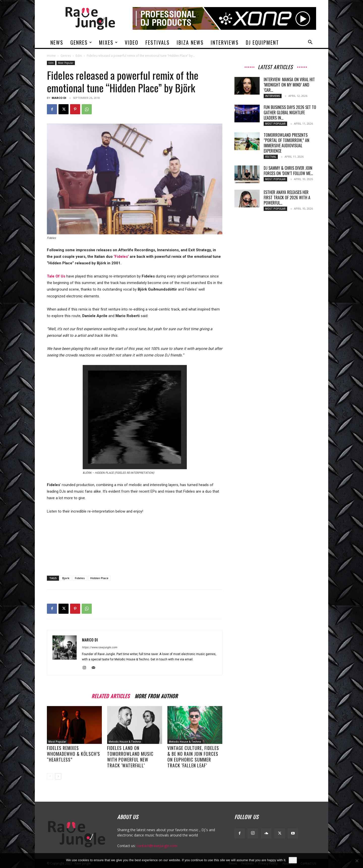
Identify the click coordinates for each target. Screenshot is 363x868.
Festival (271, 157)
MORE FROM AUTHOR (156, 695)
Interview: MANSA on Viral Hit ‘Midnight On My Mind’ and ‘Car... (289, 85)
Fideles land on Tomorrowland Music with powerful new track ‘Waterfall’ (130, 757)
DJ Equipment (262, 42)
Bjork (66, 578)
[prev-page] (50, 776)
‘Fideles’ (121, 257)
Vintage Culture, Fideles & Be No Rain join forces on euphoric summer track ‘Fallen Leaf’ (193, 757)
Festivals (158, 42)
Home (51, 56)
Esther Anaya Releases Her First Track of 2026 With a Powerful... (287, 198)
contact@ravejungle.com (157, 846)
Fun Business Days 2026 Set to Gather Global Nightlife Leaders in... (290, 113)
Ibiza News (190, 42)
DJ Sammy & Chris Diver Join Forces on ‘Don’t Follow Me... (288, 171)
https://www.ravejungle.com (100, 647)
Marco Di (59, 98)
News (57, 42)
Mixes (109, 42)
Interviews (225, 42)
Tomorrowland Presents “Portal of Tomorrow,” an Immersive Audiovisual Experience (286, 143)
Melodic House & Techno (125, 742)
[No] (357, 861)
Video (132, 42)
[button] (310, 43)
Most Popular (66, 63)
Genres (81, 42)
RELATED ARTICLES (111, 695)
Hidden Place (99, 578)
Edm (79, 56)
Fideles (80, 578)
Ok (293, 860)
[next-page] (58, 776)
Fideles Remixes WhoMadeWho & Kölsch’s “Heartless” (73, 754)
